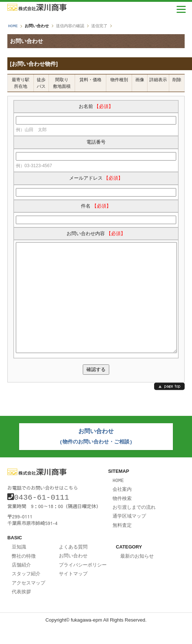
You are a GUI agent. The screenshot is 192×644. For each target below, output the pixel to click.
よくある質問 (73, 565)
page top (169, 408)
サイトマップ (73, 591)
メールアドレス (96, 178)
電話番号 (96, 142)
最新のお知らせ (137, 574)
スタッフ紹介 (26, 591)
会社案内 (122, 509)
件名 (96, 206)
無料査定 (122, 544)
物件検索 (122, 518)
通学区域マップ (129, 535)
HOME (13, 26)
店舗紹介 (21, 582)
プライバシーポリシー (83, 582)
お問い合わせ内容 (96, 233)
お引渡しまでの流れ (134, 526)
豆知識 (19, 565)
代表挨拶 (21, 608)
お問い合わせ (73, 573)
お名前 (96, 106)
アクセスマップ (29, 600)
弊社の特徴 (24, 574)
